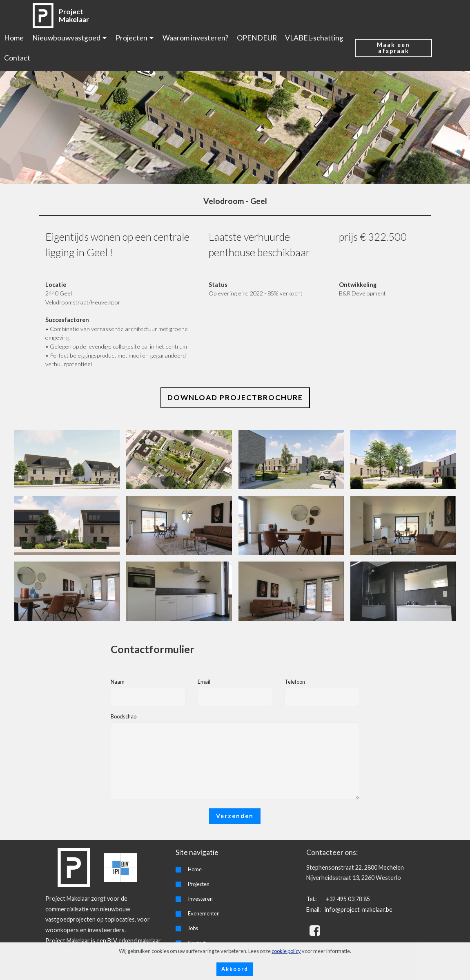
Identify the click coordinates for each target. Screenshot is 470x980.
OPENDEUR (257, 38)
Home (14, 38)
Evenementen (204, 913)
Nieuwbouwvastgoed (66, 38)
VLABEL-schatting (314, 38)
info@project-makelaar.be (358, 910)
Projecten (131, 38)
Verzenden (235, 816)
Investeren (200, 899)
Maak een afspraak (393, 48)
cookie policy (286, 951)
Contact (17, 58)
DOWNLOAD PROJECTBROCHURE (235, 397)
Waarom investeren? (195, 38)
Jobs (193, 928)
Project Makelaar (74, 16)
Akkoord (235, 969)
